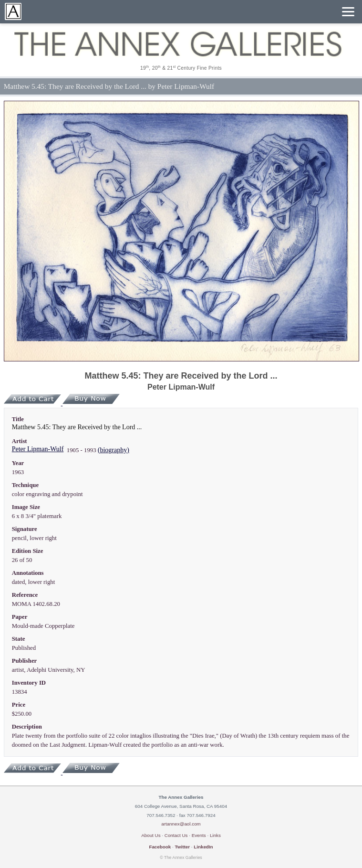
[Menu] (348, 12)
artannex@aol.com (181, 824)
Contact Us (176, 835)
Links (215, 835)
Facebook (160, 847)
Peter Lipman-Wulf (38, 449)
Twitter (182, 847)
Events (199, 835)
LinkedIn (203, 847)
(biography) (114, 450)
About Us (151, 835)
